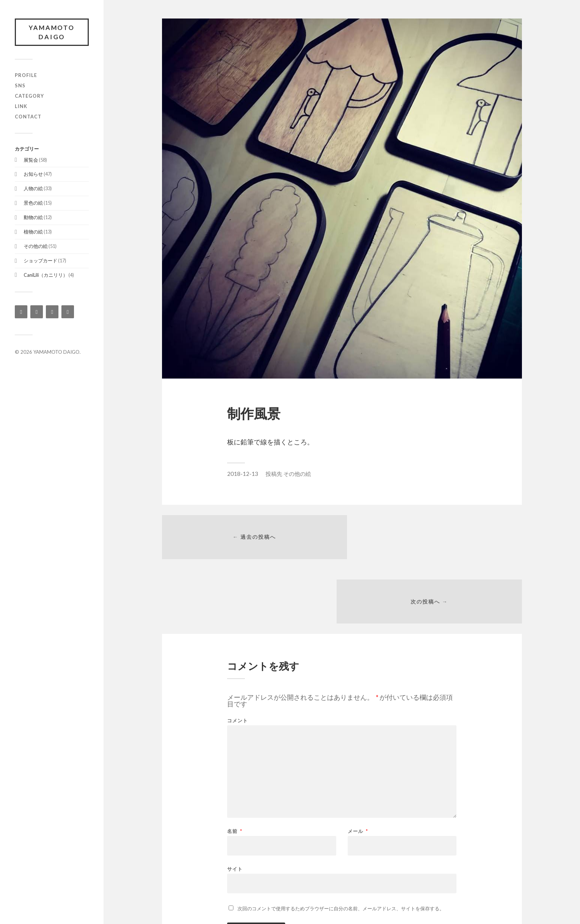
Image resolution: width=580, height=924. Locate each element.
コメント (237, 657)
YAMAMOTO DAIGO (52, 32)
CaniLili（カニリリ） (46, 275)
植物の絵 (33, 232)
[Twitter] (52, 312)
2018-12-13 (243, 474)
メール (358, 768)
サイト (235, 805)
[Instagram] (21, 312)
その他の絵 (36, 246)
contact (28, 117)
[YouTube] (68, 312)
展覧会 (31, 160)
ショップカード (41, 261)
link (21, 107)
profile (26, 75)
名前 (235, 768)
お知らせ (33, 175)
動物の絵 (33, 218)
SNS (20, 86)
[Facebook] (37, 312)
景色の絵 (33, 203)
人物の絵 (33, 189)
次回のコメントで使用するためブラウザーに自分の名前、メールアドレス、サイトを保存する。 (341, 845)
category (29, 96)
